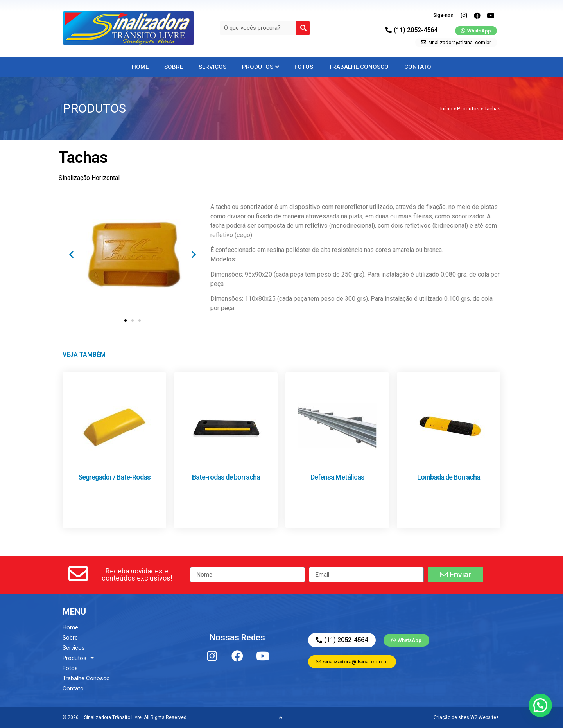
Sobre (174, 67)
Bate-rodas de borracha (226, 477)
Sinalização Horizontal (89, 178)
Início (446, 108)
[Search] (303, 28)
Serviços (212, 67)
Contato (418, 67)
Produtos (260, 67)
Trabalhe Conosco (359, 67)
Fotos (304, 67)
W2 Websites (485, 717)
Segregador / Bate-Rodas (114, 477)
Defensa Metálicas (337, 477)
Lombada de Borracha (449, 477)
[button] (71, 254)
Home (140, 67)
